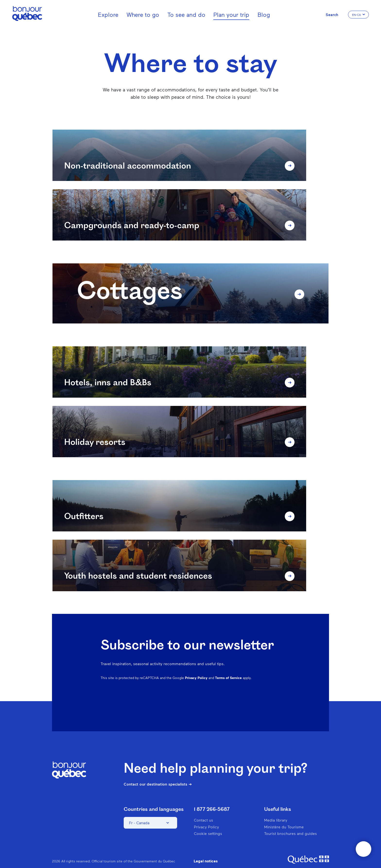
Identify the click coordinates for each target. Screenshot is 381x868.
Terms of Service (228, 668)
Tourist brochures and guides (290, 823)
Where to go (143, 14)
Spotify (252, 694)
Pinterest (239, 694)
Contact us (203, 810)
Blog (264, 14)
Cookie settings (208, 823)
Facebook (214, 694)
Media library (276, 810)
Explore (108, 14)
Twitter (264, 694)
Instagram (226, 694)
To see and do (186, 14)
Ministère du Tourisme (284, 817)
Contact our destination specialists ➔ (158, 774)
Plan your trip (231, 14)
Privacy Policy (196, 668)
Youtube (277, 694)
